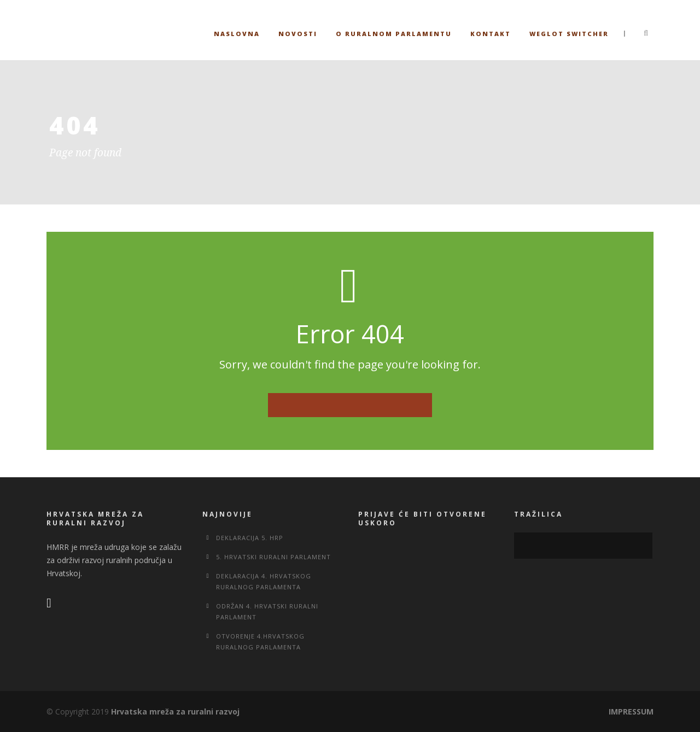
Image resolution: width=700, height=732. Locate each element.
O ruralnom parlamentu (394, 34)
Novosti (298, 34)
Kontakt (491, 34)
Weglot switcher (569, 34)
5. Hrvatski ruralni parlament (273, 557)
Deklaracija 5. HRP (250, 538)
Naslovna (237, 34)
